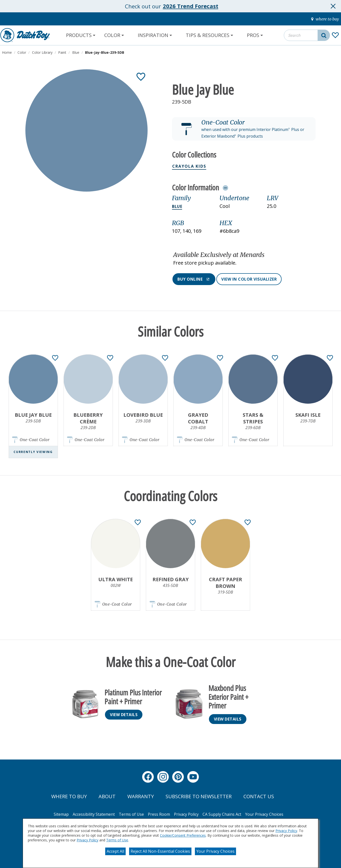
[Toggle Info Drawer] (225, 188)
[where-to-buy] (325, 19)
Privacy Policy (286, 831)
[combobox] (307, 35)
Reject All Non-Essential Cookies (160, 851)
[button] (244, 129)
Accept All (115, 851)
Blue (177, 206)
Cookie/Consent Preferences (183, 835)
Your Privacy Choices (215, 851)
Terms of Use (117, 840)
